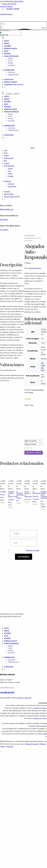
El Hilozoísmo (37, 492)
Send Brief (4, 220)
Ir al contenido (4, 1)
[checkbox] (10, 33)
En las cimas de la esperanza (28, 494)
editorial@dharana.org (7, 687)
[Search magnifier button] (45, 28)
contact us (44, 726)
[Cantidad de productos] (28, 449)
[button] (3, 485)
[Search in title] (1, 33)
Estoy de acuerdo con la (24, 550)
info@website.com (7, 209)
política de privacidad (32, 550)
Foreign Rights (43, 703)
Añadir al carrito (34, 453)
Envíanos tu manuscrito (24, 698)
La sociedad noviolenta (20, 493)
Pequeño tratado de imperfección (13, 494)
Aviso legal (10, 746)
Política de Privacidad (32, 744)
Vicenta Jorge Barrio (35, 268)
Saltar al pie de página (16, 1)
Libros (29, 235)
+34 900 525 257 (7, 693)
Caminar (3, 492)
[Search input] (24, 24)
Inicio (26, 235)
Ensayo (31, 392)
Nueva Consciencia (37, 390)
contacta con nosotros (40, 708)
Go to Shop (4, 230)
